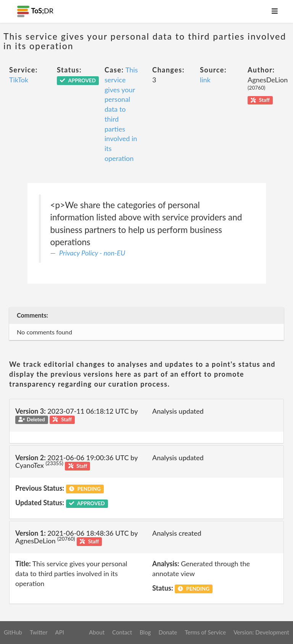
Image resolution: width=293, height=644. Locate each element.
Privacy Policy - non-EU (92, 253)
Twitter (39, 632)
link (205, 80)
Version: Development (261, 632)
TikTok (19, 80)
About (97, 632)
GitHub (13, 632)
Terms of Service (205, 632)
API (59, 632)
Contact (122, 632)
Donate (168, 632)
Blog (145, 632)
